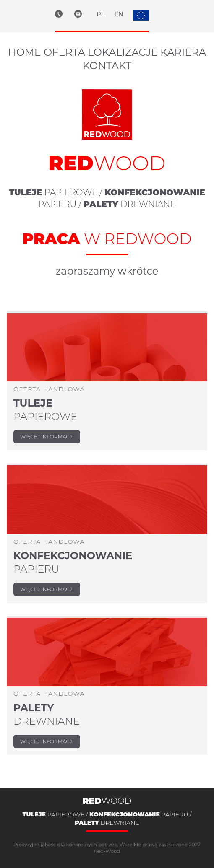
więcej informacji (47, 437)
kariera (183, 52)
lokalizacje (123, 52)
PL (101, 14)
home (25, 52)
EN (119, 14)
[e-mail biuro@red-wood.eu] (86, 15)
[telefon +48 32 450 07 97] (65, 15)
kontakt (107, 66)
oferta (64, 52)
